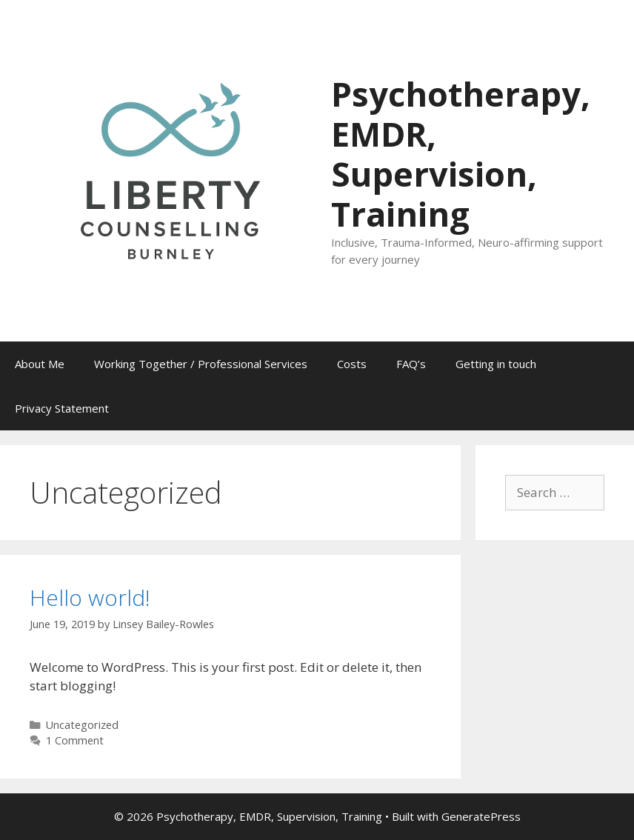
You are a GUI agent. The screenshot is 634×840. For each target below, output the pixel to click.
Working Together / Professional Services (201, 364)
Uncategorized (82, 725)
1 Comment (75, 740)
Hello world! (90, 597)
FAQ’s (411, 364)
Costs (352, 364)
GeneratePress (481, 816)
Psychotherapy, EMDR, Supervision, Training (461, 154)
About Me (40, 364)
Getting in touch (496, 364)
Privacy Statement (62, 408)
